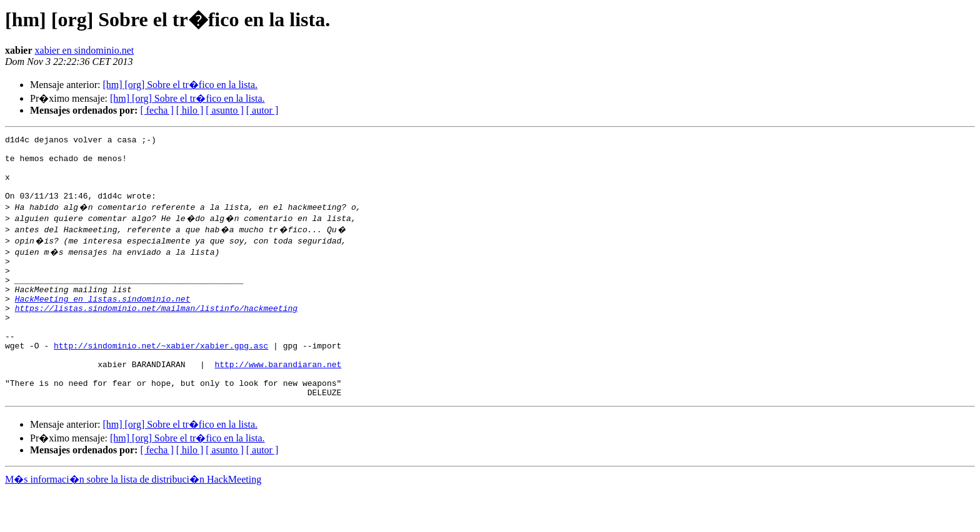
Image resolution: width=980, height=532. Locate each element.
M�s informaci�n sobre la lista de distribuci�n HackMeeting (133, 520)
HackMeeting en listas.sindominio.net (103, 321)
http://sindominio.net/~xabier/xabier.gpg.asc (161, 377)
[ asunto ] (224, 110)
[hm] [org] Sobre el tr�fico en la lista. (180, 85)
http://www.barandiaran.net (278, 400)
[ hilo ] (190, 110)
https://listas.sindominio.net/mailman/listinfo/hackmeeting (156, 332)
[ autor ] (262, 110)
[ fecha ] (157, 110)
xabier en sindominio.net (85, 50)
